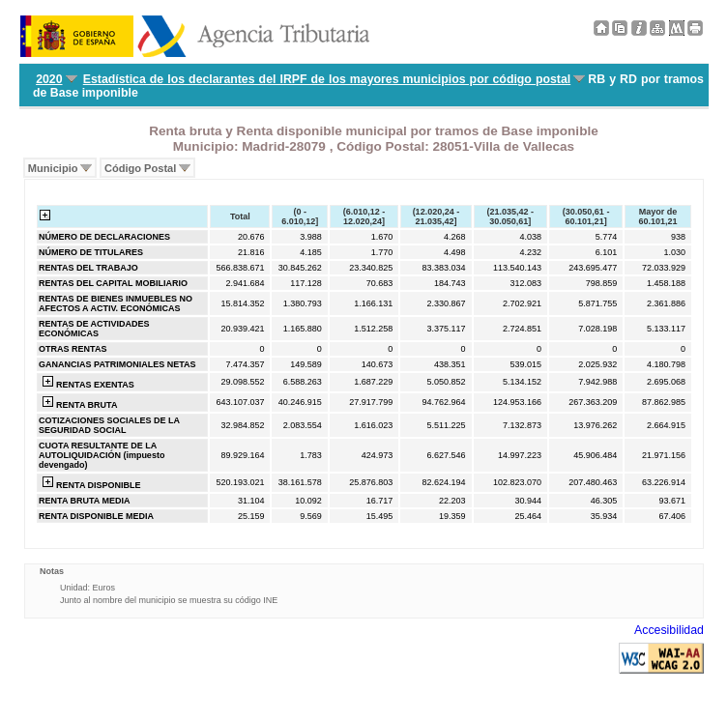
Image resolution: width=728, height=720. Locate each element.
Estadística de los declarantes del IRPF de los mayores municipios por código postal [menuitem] (327, 79)
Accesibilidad (669, 630)
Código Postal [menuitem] (140, 168)
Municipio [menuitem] (53, 168)
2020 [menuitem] (49, 79)
